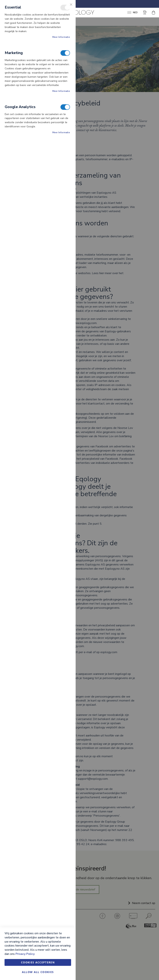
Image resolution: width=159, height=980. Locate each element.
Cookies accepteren (38, 962)
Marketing (65, 53)
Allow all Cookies (38, 972)
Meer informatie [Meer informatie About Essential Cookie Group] (61, 37)
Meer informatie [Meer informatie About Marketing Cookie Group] (61, 91)
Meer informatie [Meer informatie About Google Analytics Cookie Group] (61, 132)
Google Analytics (65, 107)
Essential (65, 7)
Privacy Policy (25, 954)
